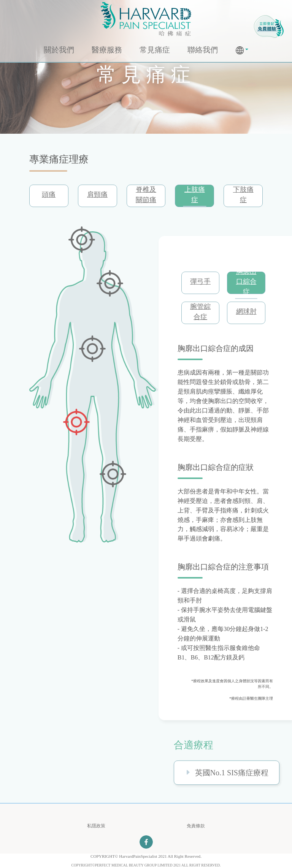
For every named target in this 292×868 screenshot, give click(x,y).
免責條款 (196, 826)
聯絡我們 (203, 50)
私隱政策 (96, 826)
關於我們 (59, 50)
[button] (242, 50)
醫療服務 (107, 50)
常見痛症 (155, 50)
